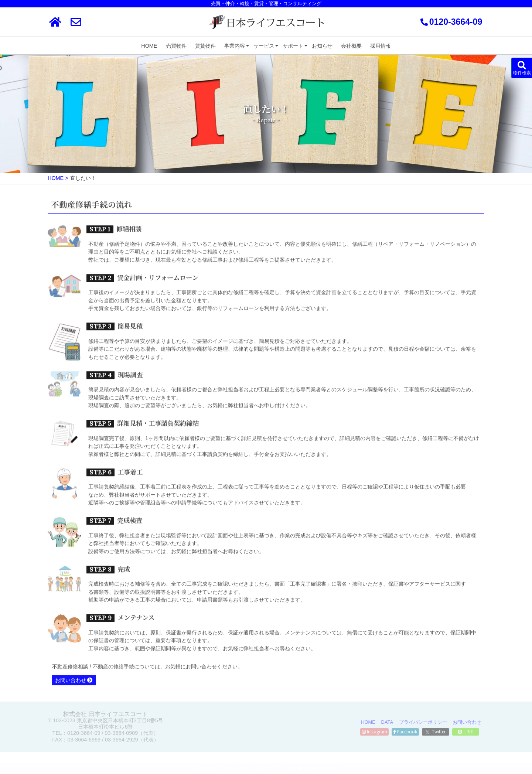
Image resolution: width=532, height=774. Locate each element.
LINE (466, 732)
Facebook (405, 732)
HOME (149, 46)
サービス (264, 46)
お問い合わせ (71, 682)
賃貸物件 (205, 46)
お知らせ (322, 46)
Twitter (436, 732)
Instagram (375, 732)
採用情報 (381, 46)
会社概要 (351, 46)
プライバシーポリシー (423, 722)
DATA (387, 722)
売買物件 (176, 46)
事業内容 (235, 46)
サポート (293, 46)
